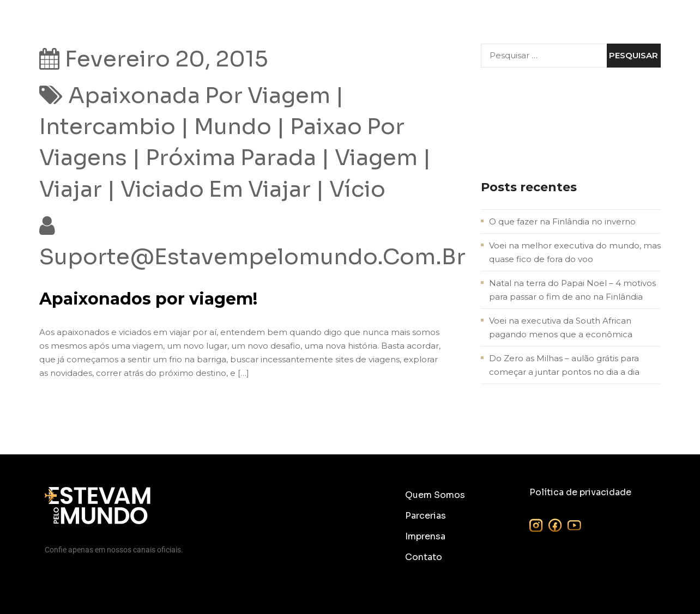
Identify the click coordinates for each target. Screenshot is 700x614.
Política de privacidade (580, 492)
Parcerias (426, 516)
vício (357, 189)
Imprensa (425, 536)
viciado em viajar (216, 189)
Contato (424, 557)
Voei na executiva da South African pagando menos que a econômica (561, 327)
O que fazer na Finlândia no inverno (562, 221)
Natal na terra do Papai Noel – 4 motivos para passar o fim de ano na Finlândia (572, 290)
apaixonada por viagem (199, 96)
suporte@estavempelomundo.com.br (252, 257)
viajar (71, 189)
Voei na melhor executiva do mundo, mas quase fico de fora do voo (575, 252)
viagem (376, 158)
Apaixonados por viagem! (148, 299)
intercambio (107, 127)
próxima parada (231, 158)
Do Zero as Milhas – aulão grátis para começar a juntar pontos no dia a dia (564, 365)
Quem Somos (435, 495)
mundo (233, 127)
